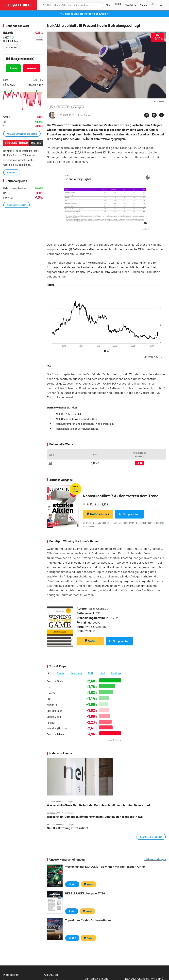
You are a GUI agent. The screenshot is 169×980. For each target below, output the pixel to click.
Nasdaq (61, 673)
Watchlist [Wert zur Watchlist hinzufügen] (13, 47)
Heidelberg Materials (57, 728)
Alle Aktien (51, 975)
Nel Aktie (8, 33)
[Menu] (161, 5)
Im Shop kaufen (129, 514)
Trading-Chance (144, 383)
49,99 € (72, 884)
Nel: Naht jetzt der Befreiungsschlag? (78, 429)
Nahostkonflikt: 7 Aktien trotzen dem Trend (121, 496)
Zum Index (12, 172)
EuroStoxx (116, 673)
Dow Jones (76, 673)
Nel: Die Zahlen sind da (69, 414)
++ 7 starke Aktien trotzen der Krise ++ (84, 14)
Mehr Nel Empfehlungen (151, 837)
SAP (49, 699)
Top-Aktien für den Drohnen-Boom (88, 920)
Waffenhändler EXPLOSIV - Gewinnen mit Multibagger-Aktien (105, 867)
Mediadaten (11, 975)
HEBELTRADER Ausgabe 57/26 (85, 893)
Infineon (51, 723)
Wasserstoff (63, 107)
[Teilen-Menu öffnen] (147, 115)
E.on (49, 687)
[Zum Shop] (109, 5)
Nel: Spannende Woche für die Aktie (77, 419)
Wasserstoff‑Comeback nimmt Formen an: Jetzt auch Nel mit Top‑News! (95, 817)
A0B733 (8, 37)
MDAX (91, 673)
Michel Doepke (84, 115)
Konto (161, 523)
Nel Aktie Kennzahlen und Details (22, 134)
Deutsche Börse (55, 681)
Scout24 (51, 693)
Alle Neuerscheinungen (155, 859)
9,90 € (72, 911)
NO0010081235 (12, 41)
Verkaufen (32, 68)
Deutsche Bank (54, 711)
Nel (52, 107)
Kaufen (13, 68)
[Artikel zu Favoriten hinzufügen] (161, 115)
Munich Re (52, 705)
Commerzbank (54, 717)
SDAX (102, 673)
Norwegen (77, 107)
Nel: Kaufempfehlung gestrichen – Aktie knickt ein (85, 424)
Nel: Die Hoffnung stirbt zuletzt (67, 828)
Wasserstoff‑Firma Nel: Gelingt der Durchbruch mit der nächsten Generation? (99, 805)
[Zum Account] (118, 4)
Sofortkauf (98, 514)
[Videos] (144, 5)
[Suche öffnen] (45, 5)
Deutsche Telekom (56, 734)
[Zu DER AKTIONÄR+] (131, 5)
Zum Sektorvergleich (17, 205)
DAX (49, 673)
